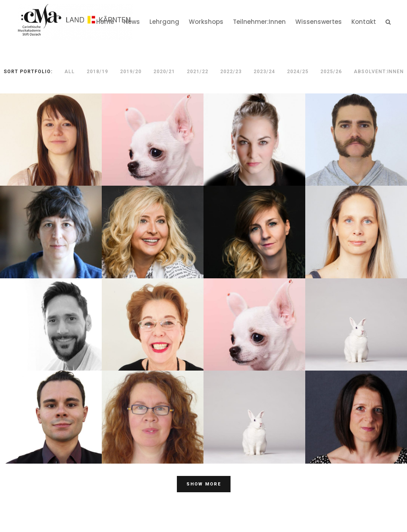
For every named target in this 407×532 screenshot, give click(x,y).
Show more (204, 484)
